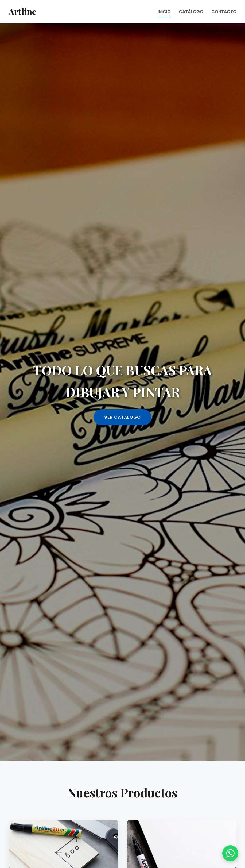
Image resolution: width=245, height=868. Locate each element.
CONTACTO (224, 12)
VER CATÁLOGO (122, 417)
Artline (22, 11)
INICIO (164, 12)
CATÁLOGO (191, 12)
